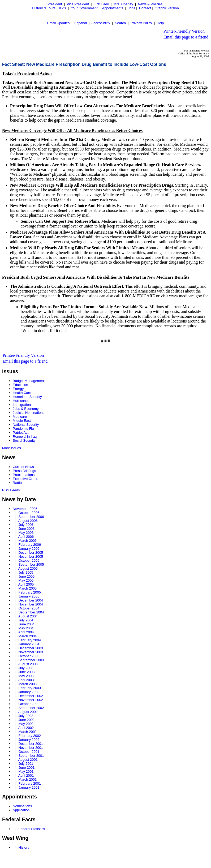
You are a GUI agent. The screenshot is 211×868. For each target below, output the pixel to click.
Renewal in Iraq (25, 437)
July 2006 (26, 525)
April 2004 (26, 632)
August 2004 (28, 616)
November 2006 (25, 509)
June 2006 (26, 529)
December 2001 (31, 744)
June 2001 (26, 768)
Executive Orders (26, 479)
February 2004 (30, 640)
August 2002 (28, 712)
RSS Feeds (11, 490)
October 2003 (29, 656)
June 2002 (26, 720)
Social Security (24, 441)
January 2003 (29, 692)
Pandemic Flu (23, 429)
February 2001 (30, 783)
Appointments (113, 8)
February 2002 (30, 736)
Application (21, 810)
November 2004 (31, 604)
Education (20, 385)
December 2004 (31, 600)
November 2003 (31, 652)
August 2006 (28, 521)
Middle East (22, 421)
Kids (63, 8)
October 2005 (29, 560)
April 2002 (26, 728)
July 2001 (26, 764)
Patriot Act (21, 433)
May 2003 (26, 676)
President (55, 4)
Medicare (20, 417)
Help (160, 23)
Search (120, 23)
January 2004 (29, 644)
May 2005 (26, 580)
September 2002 (31, 708)
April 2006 (26, 537)
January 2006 (29, 549)
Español (81, 23)
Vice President (78, 4)
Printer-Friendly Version (184, 31)
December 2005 (31, 553)
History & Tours (44, 8)
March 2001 (27, 779)
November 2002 (31, 700)
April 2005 (26, 584)
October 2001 (29, 752)
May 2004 (26, 628)
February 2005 (30, 592)
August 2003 (28, 664)
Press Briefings (24, 471)
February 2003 (30, 688)
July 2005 (26, 572)
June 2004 (26, 624)
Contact (145, 8)
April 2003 (26, 680)
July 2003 (26, 668)
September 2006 (31, 517)
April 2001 (26, 775)
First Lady (101, 4)
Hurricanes (21, 401)
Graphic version (167, 8)
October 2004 (29, 608)
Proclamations (24, 475)
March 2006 (27, 541)
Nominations (22, 806)
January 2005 (29, 596)
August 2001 (28, 760)
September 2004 (31, 612)
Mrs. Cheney (123, 4)
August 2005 (28, 568)
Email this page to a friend (186, 37)
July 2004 (26, 620)
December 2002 (31, 696)
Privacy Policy (141, 23)
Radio (17, 483)
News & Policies (150, 4)
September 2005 (31, 564)
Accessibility (101, 23)
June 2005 (26, 576)
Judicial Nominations (29, 413)
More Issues (12, 448)
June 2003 (26, 672)
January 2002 (29, 740)
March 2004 (27, 636)
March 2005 (27, 588)
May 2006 (26, 533)
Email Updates (59, 23)
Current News (23, 467)
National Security (26, 425)
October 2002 (29, 704)
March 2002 (27, 732)
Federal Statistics (32, 829)
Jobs (132, 8)
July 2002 (26, 716)
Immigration (22, 405)
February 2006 (30, 545)
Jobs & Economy (26, 409)
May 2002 (26, 724)
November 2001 (31, 748)
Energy (18, 389)
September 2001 (31, 756)
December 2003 (31, 648)
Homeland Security (27, 397)
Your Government (84, 8)
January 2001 (29, 787)
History (24, 847)
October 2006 (29, 513)
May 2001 (26, 772)
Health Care (22, 393)
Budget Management (29, 381)
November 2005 (31, 557)
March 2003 (27, 684)
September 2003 (31, 660)
